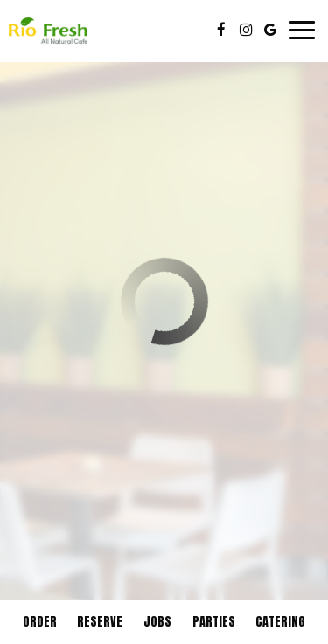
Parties (214, 622)
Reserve (100, 622)
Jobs (157, 622)
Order (40, 622)
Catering (280, 622)
